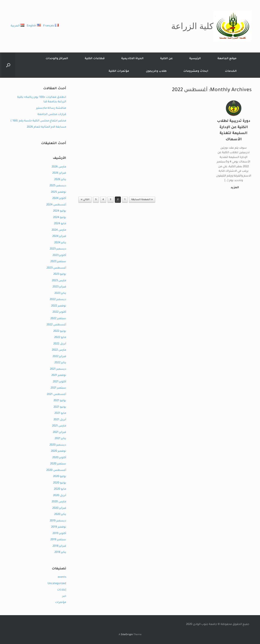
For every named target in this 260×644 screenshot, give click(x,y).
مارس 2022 (59, 350)
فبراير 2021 (59, 433)
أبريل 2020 (60, 496)
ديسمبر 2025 (58, 186)
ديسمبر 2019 (58, 521)
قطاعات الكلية (95, 59)
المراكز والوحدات (57, 59)
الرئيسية (195, 59)
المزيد (234, 188)
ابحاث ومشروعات (196, 71)
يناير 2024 (60, 243)
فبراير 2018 (59, 546)
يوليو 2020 (60, 477)
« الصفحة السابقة (142, 200)
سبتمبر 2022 (58, 319)
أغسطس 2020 (56, 470)
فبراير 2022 (59, 357)
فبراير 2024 (59, 236)
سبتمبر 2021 (58, 388)
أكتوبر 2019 (59, 534)
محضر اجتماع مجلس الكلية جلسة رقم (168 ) (38, 121)
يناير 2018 (60, 553)
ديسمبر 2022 (58, 300)
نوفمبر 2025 (58, 192)
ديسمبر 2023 (58, 249)
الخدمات (231, 71)
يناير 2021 (60, 439)
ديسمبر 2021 (58, 369)
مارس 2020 (59, 502)
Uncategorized (57, 584)
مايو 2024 (60, 224)
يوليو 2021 (60, 401)
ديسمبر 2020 (58, 445)
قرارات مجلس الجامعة (52, 115)
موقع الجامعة (227, 59)
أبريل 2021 (60, 420)
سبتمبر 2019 (58, 540)
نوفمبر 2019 (59, 527)
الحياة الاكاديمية (132, 59)
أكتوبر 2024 (59, 199)
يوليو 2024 (60, 211)
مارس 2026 (59, 167)
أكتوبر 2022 (59, 312)
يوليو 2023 (60, 274)
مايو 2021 (60, 413)
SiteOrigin (127, 635)
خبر (64, 596)
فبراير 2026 (59, 173)
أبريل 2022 (60, 344)
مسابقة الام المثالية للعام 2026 (46, 127)
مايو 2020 (60, 489)
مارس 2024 (59, 230)
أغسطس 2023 (56, 268)
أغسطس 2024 (56, 205)
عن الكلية (166, 59)
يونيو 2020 (60, 483)
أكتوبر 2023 (59, 256)
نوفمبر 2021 (59, 376)
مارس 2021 (59, 426)
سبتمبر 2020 (58, 464)
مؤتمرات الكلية (119, 71)
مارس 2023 (59, 281)
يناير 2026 (60, 180)
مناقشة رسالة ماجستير (51, 108)
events (62, 577)
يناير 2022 (60, 363)
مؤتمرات (61, 603)
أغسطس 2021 (56, 395)
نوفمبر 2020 (58, 451)
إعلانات (62, 590)
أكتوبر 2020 (59, 458)
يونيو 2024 (60, 218)
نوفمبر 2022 (59, 306)
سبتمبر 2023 (58, 262)
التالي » (85, 200)
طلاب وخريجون (156, 71)
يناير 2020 (60, 515)
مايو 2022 (60, 338)
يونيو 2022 (60, 331)
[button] (8, 65)
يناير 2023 (60, 293)
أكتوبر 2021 (59, 382)
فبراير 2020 (59, 508)
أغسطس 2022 (56, 325)
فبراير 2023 (59, 287)
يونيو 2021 (60, 407)
